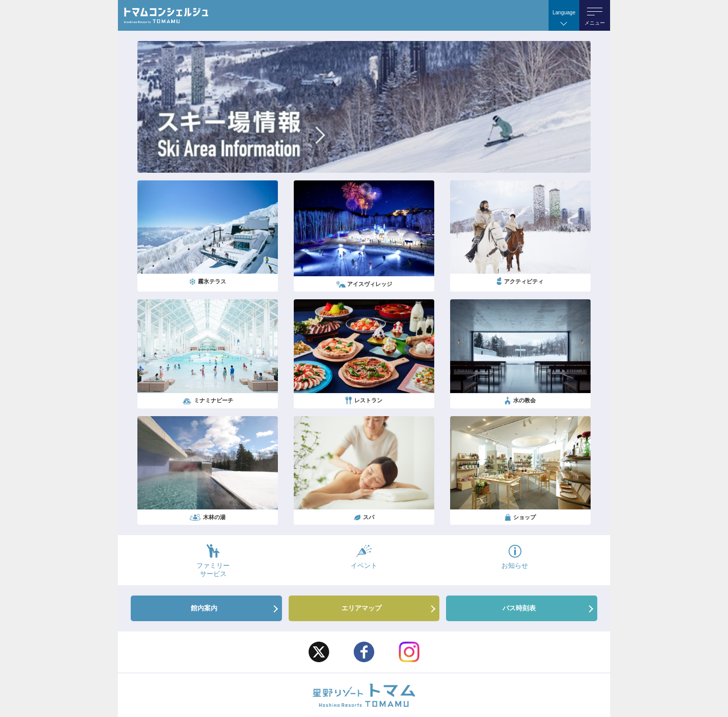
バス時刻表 (519, 608)
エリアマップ (361, 608)
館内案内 (204, 608)
